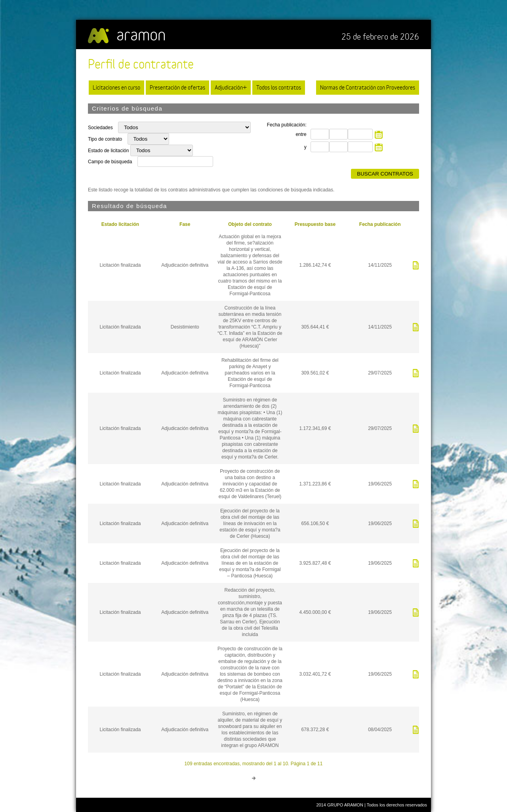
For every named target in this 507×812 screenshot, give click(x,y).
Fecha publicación (380, 224)
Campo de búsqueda (110, 162)
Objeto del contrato (250, 224)
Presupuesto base (315, 224)
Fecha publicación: (287, 125)
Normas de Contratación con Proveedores (368, 87)
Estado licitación (120, 224)
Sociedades (101, 128)
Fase (185, 224)
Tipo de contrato (106, 139)
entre (301, 134)
